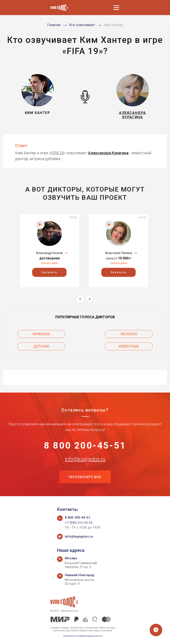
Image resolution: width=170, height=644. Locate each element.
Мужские (41, 334)
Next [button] (90, 299)
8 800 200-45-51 (85, 446)
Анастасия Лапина (119, 253)
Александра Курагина (108, 153)
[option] (49, 251)
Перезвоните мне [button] (85, 477)
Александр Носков (49, 253)
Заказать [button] (49, 272)
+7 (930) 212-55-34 (79, 523)
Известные (129, 346)
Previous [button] (80, 299)
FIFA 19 (57, 153)
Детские (41, 346)
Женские (129, 334)
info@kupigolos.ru (85, 459)
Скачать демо (49, 263)
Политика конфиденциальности (83, 636)
